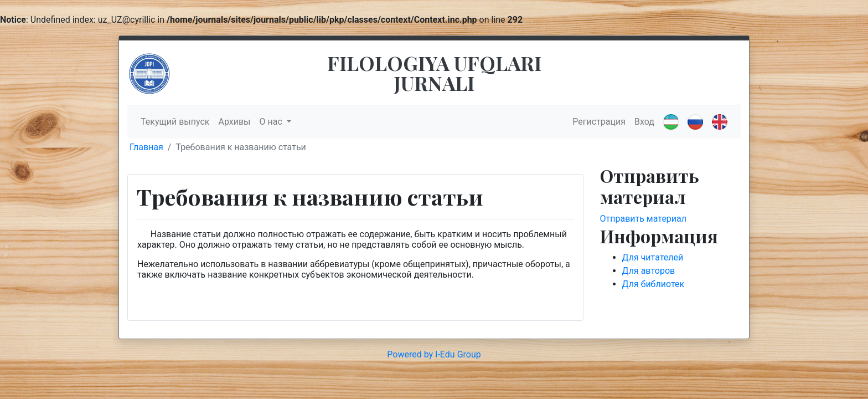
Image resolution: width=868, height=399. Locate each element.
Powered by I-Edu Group (434, 354)
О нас (272, 122)
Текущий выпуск (175, 122)
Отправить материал (644, 219)
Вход (644, 122)
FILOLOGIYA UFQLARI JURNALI (434, 73)
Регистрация (599, 122)
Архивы (234, 122)
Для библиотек (653, 284)
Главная (146, 147)
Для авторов (649, 271)
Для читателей (653, 257)
